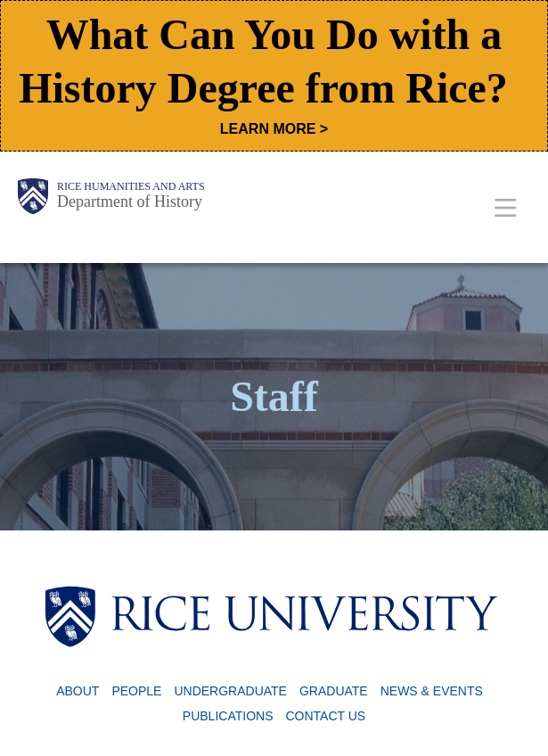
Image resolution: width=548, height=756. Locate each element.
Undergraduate (230, 691)
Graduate (334, 691)
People (136, 691)
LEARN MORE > (274, 129)
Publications (228, 716)
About (78, 691)
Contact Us (325, 716)
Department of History (130, 201)
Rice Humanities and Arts (131, 186)
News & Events (432, 691)
